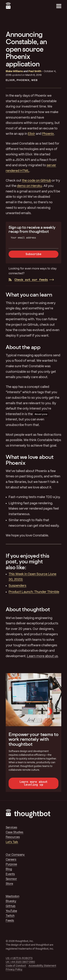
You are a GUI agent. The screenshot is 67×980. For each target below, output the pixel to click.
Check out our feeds (28, 280)
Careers (11, 860)
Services (11, 828)
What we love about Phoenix (30, 460)
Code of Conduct (16, 966)
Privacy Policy (14, 969)
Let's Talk (12, 842)
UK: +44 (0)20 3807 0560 (20, 962)
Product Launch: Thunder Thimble (34, 592)
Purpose (11, 864)
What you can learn (29, 295)
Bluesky (11, 901)
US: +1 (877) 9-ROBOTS (19, 958)
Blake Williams (14, 71)
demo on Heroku (29, 186)
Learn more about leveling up (33, 783)
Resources (13, 837)
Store (9, 884)
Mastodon (13, 896)
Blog (9, 869)
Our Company (15, 855)
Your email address (23, 238)
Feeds (10, 921)
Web (34, 80)
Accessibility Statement (42, 966)
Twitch (10, 916)
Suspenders (17, 586)
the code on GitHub (37, 181)
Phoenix (23, 80)
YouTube (11, 911)
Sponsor (11, 879)
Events (10, 874)
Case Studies (14, 832)
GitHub (11, 906)
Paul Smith (35, 71)
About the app (23, 347)
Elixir (10, 80)
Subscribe (33, 254)
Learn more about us (42, 656)
